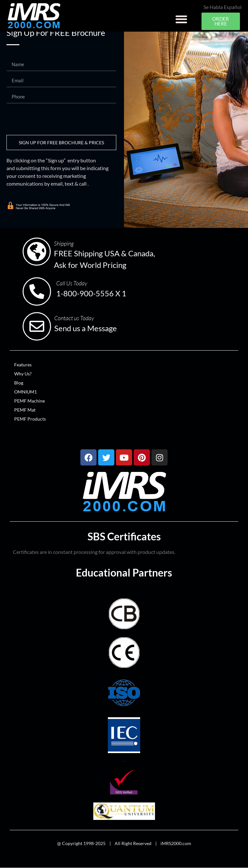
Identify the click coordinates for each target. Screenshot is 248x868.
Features (23, 365)
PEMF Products (30, 419)
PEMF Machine (30, 401)
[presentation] (56, 119)
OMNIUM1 (26, 392)
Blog (19, 383)
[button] (181, 19)
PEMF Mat (25, 410)
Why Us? (23, 374)
